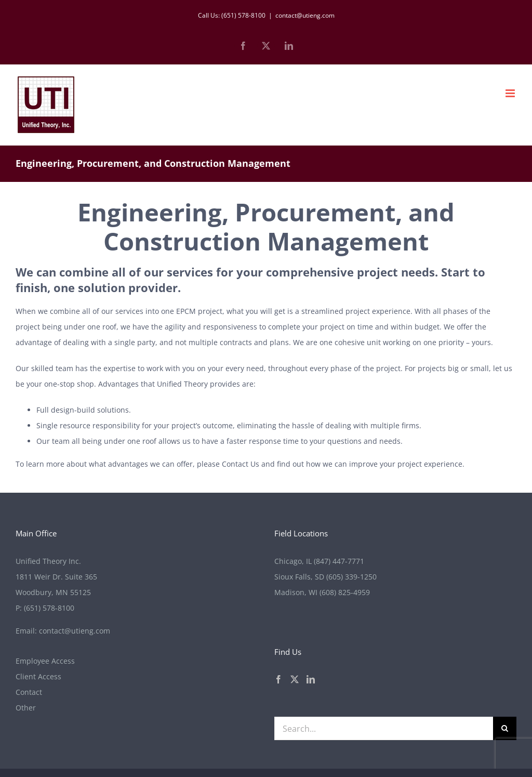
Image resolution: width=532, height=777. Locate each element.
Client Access (38, 676)
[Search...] (384, 728)
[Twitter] (295, 679)
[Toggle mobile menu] (511, 93)
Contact (29, 692)
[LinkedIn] (311, 679)
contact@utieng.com (305, 15)
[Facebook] (278, 679)
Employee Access (45, 661)
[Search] (505, 728)
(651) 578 (49, 608)
